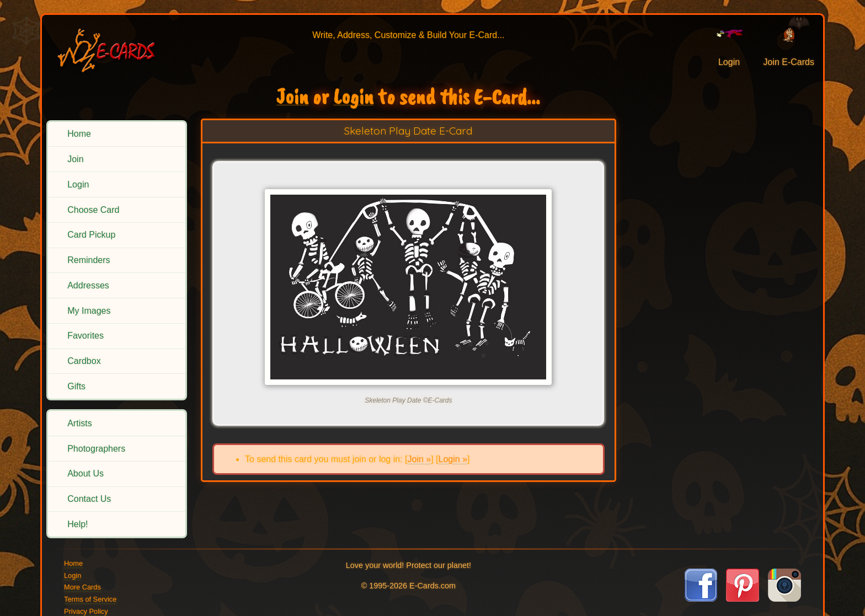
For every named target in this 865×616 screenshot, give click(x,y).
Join (75, 159)
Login (78, 184)
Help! (78, 524)
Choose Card (93, 210)
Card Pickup (91, 235)
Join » (419, 459)
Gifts (76, 386)
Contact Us (89, 499)
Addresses (88, 285)
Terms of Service (90, 599)
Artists (79, 423)
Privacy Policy (86, 611)
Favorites (86, 336)
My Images (89, 311)
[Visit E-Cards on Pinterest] (743, 599)
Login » (453, 459)
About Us (86, 473)
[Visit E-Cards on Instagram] (784, 599)
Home (79, 134)
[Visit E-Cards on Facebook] (701, 599)
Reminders (89, 260)
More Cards (82, 587)
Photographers (96, 449)
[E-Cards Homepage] (115, 49)
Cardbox (84, 361)
